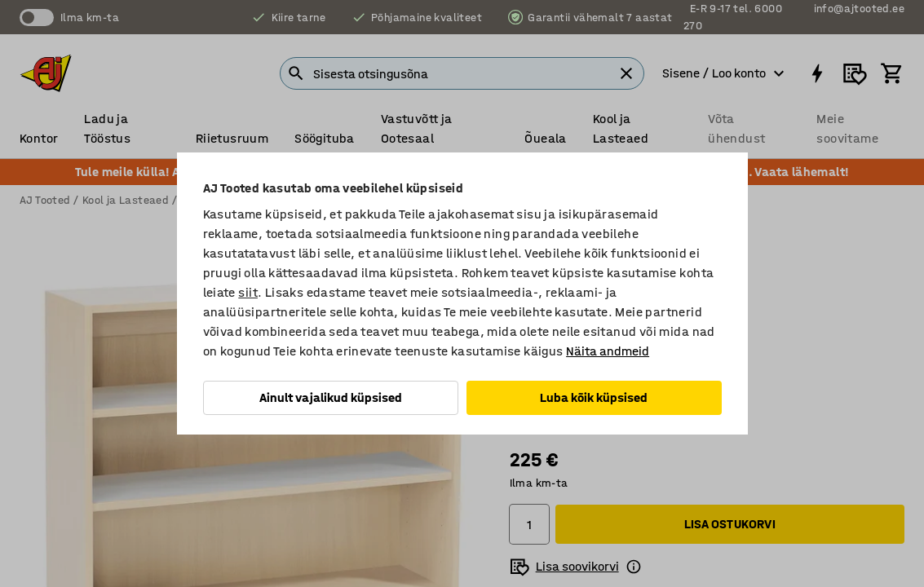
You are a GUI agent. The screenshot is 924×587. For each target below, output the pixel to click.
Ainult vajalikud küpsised (331, 397)
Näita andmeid (608, 351)
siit (248, 292)
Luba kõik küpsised (594, 397)
